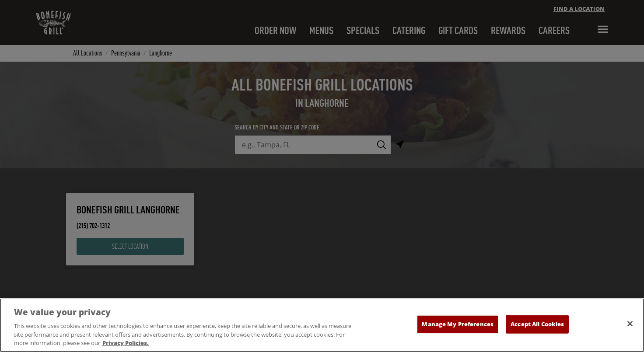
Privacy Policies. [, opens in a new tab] (126, 345)
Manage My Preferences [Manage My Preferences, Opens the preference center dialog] (458, 326)
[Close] (630, 326)
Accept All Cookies (537, 326)
